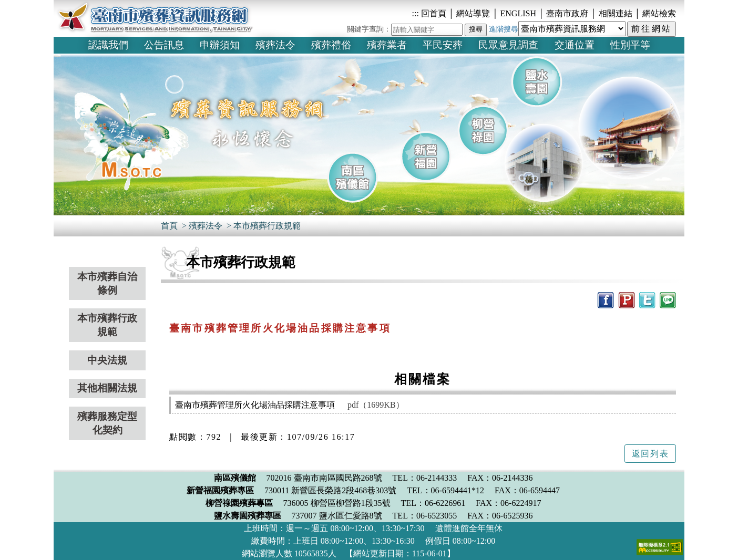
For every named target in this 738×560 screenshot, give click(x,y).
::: (416, 13)
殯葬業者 (387, 45)
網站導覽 (473, 13)
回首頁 (433, 13)
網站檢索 (659, 13)
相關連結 (617, 13)
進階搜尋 (504, 29)
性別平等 (630, 45)
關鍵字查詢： (369, 29)
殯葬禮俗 (331, 45)
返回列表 (650, 454)
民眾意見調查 (508, 45)
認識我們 (108, 45)
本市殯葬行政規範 (267, 226)
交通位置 (575, 45)
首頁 (169, 226)
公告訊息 (164, 45)
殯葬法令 (275, 45)
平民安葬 (443, 45)
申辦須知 (220, 45)
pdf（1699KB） (376, 405)
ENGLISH (519, 13)
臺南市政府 (568, 13)
